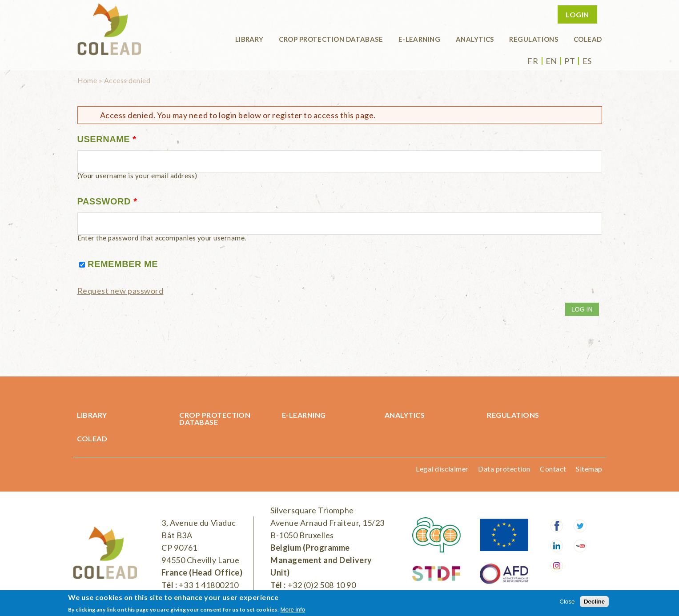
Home (87, 80)
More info (293, 610)
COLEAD (588, 39)
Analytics (475, 39)
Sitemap (589, 469)
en (551, 61)
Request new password (121, 291)
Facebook (557, 526)
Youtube (580, 546)
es (587, 61)
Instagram (557, 566)
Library (249, 39)
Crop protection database (331, 39)
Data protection (504, 469)
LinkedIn (557, 546)
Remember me (123, 264)
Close (567, 602)
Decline (594, 602)
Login (577, 14)
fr (533, 61)
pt (570, 61)
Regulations (534, 39)
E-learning (420, 39)
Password (107, 201)
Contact (553, 469)
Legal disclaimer (442, 469)
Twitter (580, 526)
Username (107, 139)
